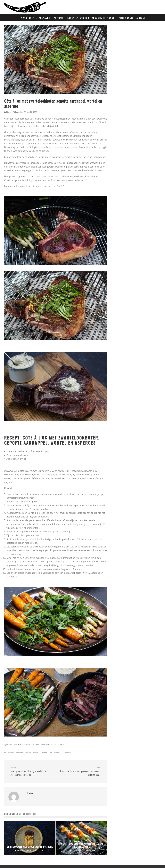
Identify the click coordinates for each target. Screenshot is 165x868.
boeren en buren (24, 753)
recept (69, 753)
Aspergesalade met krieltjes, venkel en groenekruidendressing (32, 771)
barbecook (10, 753)
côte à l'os (48, 753)
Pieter (8, 112)
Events (33, 18)
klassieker (59, 753)
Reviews (59, 18)
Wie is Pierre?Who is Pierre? (98, 18)
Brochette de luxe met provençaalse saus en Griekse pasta (79, 771)
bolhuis (37, 753)
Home (24, 18)
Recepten (73, 18)
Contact (140, 18)
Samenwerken (126, 18)
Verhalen (44, 18)
